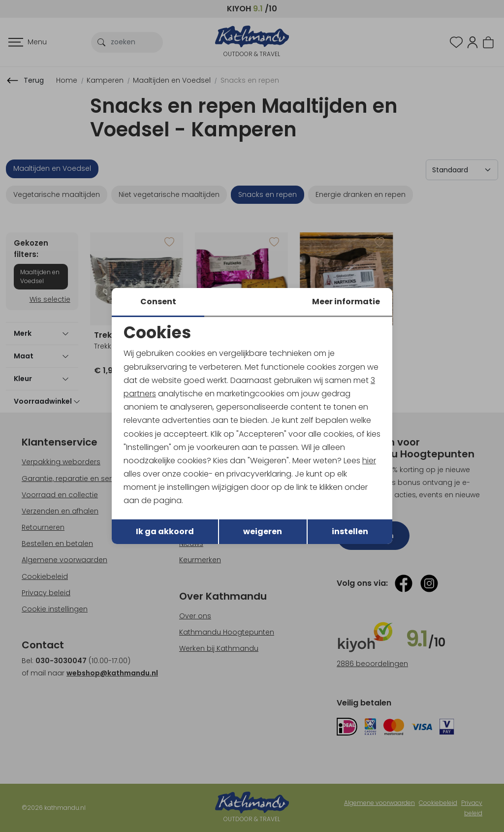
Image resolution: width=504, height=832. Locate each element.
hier (369, 461)
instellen (350, 531)
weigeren (263, 531)
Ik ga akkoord (165, 531)
